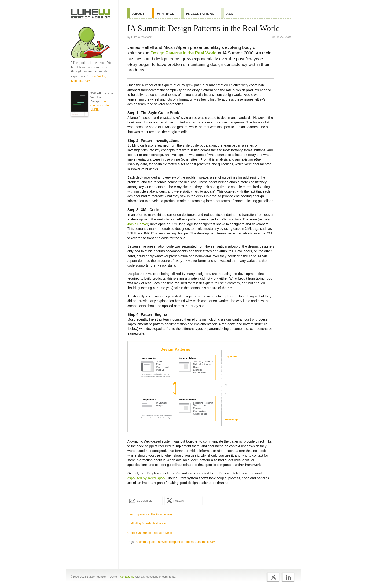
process (190, 542)
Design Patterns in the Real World (184, 53)
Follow (175, 501)
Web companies (172, 542)
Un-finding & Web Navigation (147, 523)
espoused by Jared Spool (146, 478)
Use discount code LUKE (100, 106)
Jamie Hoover (138, 224)
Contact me (127, 577)
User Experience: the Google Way (150, 514)
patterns (154, 542)
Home (91, 14)
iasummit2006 (206, 542)
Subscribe (141, 501)
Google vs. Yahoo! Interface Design (151, 533)
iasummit (141, 542)
